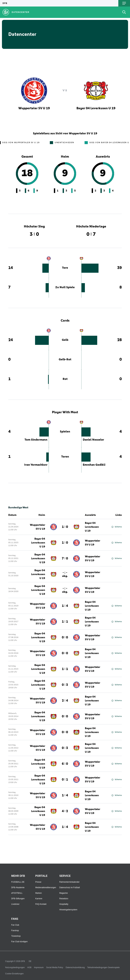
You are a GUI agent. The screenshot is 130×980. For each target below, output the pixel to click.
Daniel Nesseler (93, 440)
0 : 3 (65, 685)
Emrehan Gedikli (94, 465)
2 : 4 (65, 701)
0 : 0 (65, 637)
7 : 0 (65, 558)
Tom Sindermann (36, 440)
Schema (117, 527)
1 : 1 (65, 622)
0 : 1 (65, 780)
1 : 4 (65, 606)
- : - (65, 574)
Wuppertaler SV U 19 (37, 527)
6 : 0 (65, 764)
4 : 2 (65, 811)
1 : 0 (65, 527)
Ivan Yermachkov (36, 465)
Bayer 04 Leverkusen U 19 (92, 527)
